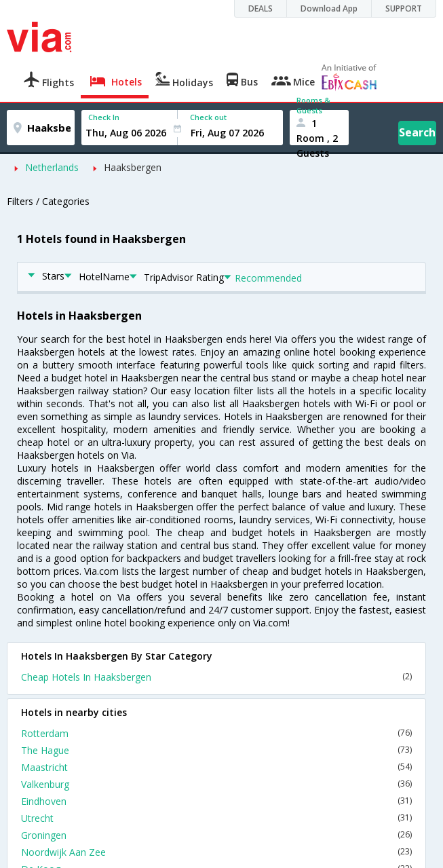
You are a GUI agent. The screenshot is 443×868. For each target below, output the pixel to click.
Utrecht (216, 818)
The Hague (216, 750)
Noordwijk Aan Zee (216, 852)
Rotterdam (216, 733)
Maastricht (216, 767)
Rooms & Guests (313, 105)
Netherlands (52, 167)
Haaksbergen (133, 167)
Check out (208, 117)
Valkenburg (216, 784)
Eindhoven (216, 801)
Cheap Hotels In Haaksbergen (216, 677)
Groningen (216, 835)
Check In (104, 117)
